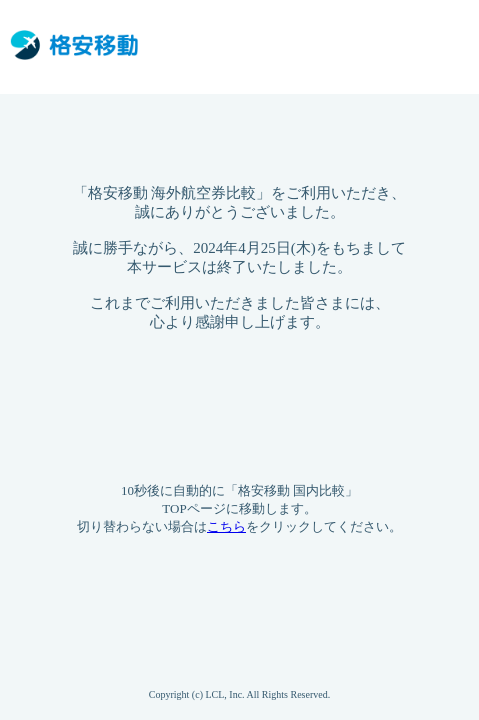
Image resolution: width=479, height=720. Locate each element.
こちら (226, 526)
